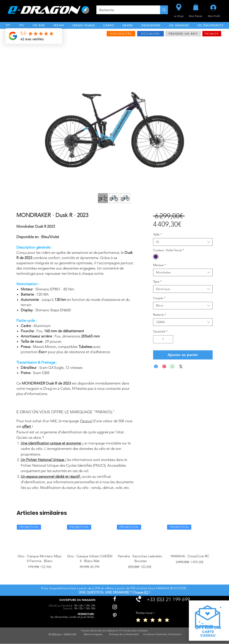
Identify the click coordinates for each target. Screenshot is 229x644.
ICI (146, 592)
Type (157, 282)
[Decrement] (156, 339)
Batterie (160, 315)
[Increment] (170, 339)
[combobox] (183, 242)
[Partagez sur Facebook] (156, 366)
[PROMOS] (212, 34)
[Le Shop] (179, 7)
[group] (115, 553)
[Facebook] (115, 599)
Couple (159, 298)
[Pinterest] (115, 615)
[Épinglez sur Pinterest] (164, 366)
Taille (157, 235)
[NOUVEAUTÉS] (121, 34)
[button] (196, 7)
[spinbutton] (163, 339)
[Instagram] (115, 607)
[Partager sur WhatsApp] (173, 366)
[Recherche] (125, 10)
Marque (160, 265)
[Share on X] (181, 366)
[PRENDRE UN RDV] (183, 34)
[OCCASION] (150, 34)
